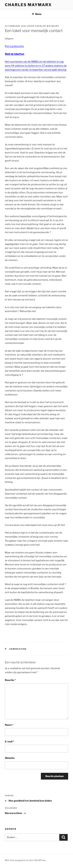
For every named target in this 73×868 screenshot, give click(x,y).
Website (10, 758)
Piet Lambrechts (14, 46)
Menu (37, 14)
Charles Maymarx (28, 5)
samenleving (18, 649)
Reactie (10, 680)
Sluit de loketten (15, 54)
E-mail (9, 742)
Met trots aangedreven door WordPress (25, 860)
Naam (9, 725)
